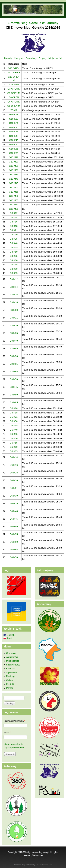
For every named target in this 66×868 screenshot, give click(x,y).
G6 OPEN (14, 97)
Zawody (8, 58)
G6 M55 (14, 534)
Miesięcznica (13, 661)
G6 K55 (14, 443)
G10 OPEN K (14, 72)
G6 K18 (14, 413)
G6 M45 (14, 519)
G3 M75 (14, 387)
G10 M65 (14, 200)
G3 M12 (14, 279)
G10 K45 (14, 140)
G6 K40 (14, 430)
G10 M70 (14, 205)
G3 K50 (14, 252)
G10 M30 (14, 170)
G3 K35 (14, 239)
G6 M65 (14, 550)
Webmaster (38, 855)
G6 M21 (14, 488)
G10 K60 (14, 153)
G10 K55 (14, 149)
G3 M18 (14, 302)
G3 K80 (14, 269)
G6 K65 (14, 451)
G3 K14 (14, 217)
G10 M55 (14, 192)
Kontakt (10, 684)
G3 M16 (14, 295)
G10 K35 (14, 132)
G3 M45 (14, 348)
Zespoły (43, 58)
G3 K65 (14, 265)
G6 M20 (14, 480)
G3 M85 (14, 402)
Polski (8, 638)
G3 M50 (14, 356)
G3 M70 (14, 379)
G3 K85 (14, 273)
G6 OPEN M (14, 106)
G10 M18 (14, 157)
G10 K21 (14, 123)
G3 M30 (14, 325)
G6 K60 (14, 447)
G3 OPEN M (14, 93)
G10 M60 (14, 196)
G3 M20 (14, 310)
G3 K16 (14, 222)
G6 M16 (14, 465)
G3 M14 (14, 287)
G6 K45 (14, 434)
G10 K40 (14, 136)
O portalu (11, 653)
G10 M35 (14, 174)
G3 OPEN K (14, 89)
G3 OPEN (14, 85)
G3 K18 (14, 226)
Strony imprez (13, 665)
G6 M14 (14, 457)
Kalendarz (11, 669)
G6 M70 (14, 557)
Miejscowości (55, 58)
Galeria (10, 680)
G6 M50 (14, 527)
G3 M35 (14, 333)
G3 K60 (14, 260)
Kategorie (19, 58)
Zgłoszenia (12, 672)
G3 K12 (14, 213)
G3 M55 (14, 364)
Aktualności (12, 657)
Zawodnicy (31, 58)
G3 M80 (14, 395)
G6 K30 (14, 421)
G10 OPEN (14, 68)
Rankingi (11, 676)
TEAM (14, 110)
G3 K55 (14, 256)
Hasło (7, 732)
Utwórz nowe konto (13, 744)
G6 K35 (14, 425)
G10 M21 (14, 166)
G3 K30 (14, 235)
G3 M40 (14, 341)
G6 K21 (14, 417)
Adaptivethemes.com (44, 865)
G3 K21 (14, 230)
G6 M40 (14, 511)
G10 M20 (14, 162)
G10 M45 (14, 183)
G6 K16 (14, 408)
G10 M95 (14, 209)
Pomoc (10, 688)
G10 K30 (14, 127)
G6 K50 (14, 438)
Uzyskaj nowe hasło (14, 747)
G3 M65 (14, 372)
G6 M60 (14, 542)
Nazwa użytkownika (14, 721)
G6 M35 (14, 503)
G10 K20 (14, 119)
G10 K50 (14, 145)
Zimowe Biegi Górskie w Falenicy (33, 23)
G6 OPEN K (14, 102)
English (9, 635)
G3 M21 (14, 318)
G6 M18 (14, 473)
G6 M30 (14, 496)
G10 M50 (14, 187)
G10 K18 (14, 114)
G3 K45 (14, 247)
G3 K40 (14, 243)
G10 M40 (14, 179)
